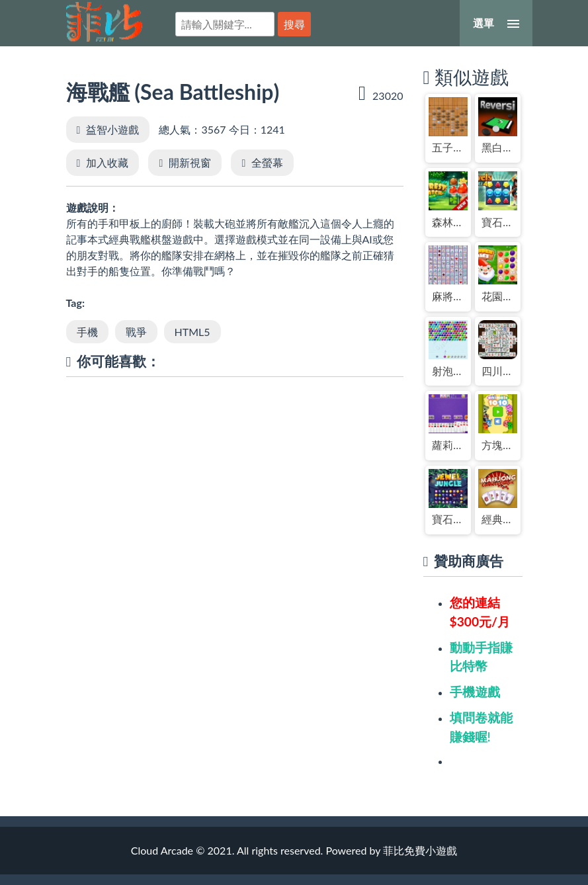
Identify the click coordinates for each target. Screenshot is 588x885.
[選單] (496, 23)
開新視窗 (190, 162)
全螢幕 (267, 162)
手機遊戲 (475, 692)
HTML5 (192, 332)
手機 (87, 332)
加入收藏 (107, 162)
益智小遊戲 (112, 129)
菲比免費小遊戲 (104, 22)
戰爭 (136, 332)
